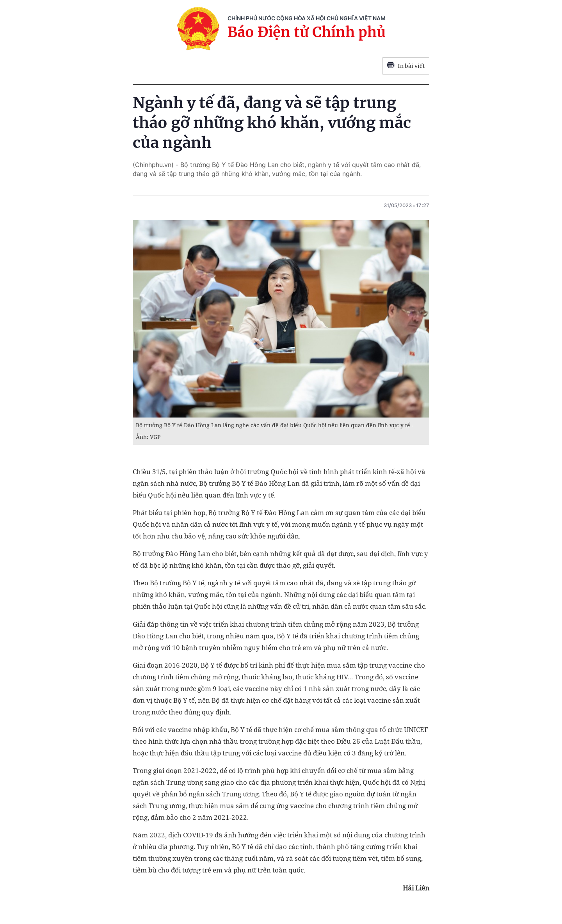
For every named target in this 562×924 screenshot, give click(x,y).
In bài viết (406, 66)
